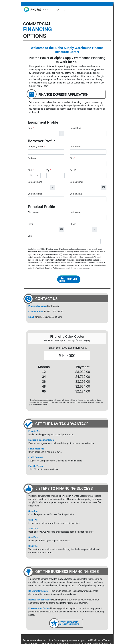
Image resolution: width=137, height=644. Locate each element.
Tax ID (73, 170)
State (31, 170)
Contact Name (35, 194)
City (72, 158)
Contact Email (77, 182)
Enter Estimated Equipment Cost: (68, 348)
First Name (33, 212)
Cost (31, 128)
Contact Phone (35, 182)
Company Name (36, 147)
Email (31, 224)
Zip (49, 170)
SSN (30, 236)
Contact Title (76, 194)
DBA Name (75, 147)
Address (33, 158)
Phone (73, 224)
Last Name (75, 212)
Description (75, 128)
